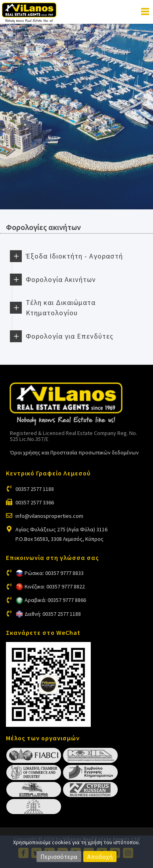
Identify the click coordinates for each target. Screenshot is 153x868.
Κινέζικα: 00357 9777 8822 (55, 586)
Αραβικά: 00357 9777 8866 (55, 600)
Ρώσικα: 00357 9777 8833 (54, 573)
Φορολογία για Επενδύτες (70, 336)
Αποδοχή (100, 857)
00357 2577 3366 (35, 502)
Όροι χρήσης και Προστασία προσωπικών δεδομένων (74, 452)
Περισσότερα (59, 857)
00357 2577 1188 (35, 489)
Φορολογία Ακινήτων (61, 279)
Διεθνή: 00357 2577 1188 (53, 614)
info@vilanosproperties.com (49, 516)
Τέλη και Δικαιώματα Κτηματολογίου (61, 308)
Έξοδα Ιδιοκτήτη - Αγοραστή (74, 256)
